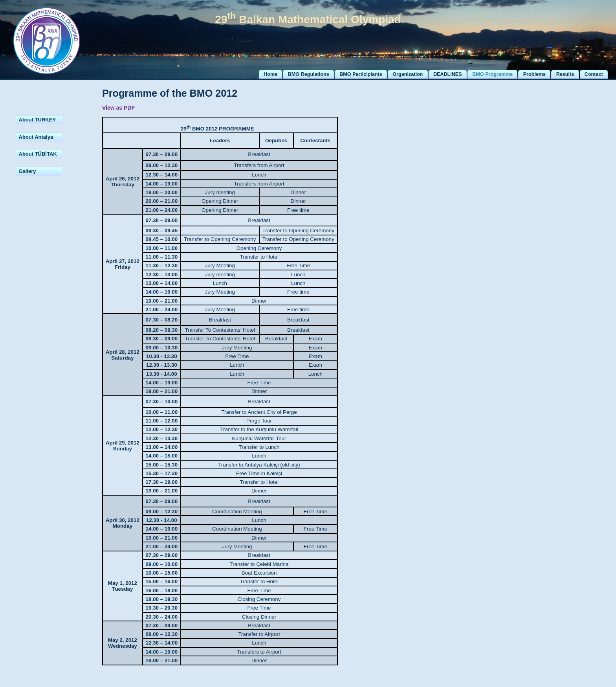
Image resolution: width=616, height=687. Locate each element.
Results (565, 74)
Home (270, 74)
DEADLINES (448, 74)
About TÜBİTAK (38, 154)
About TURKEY (38, 120)
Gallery (27, 171)
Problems (534, 74)
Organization (408, 74)
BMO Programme (492, 74)
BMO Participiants (361, 74)
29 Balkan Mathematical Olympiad (308, 19)
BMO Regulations (309, 74)
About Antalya (36, 137)
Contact (594, 74)
